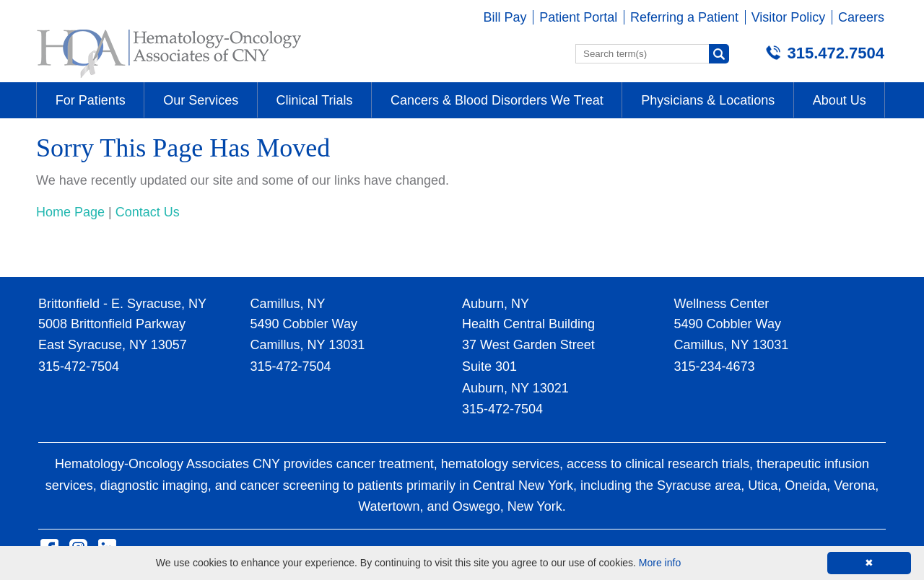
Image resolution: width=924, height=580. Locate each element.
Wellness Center (722, 304)
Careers (861, 17)
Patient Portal (578, 17)
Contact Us (148, 212)
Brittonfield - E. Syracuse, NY (122, 304)
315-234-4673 (715, 366)
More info (660, 563)
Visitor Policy (789, 17)
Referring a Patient (684, 17)
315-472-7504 (79, 366)
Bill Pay (505, 17)
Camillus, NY (288, 304)
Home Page (70, 212)
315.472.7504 (836, 53)
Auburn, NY (496, 304)
